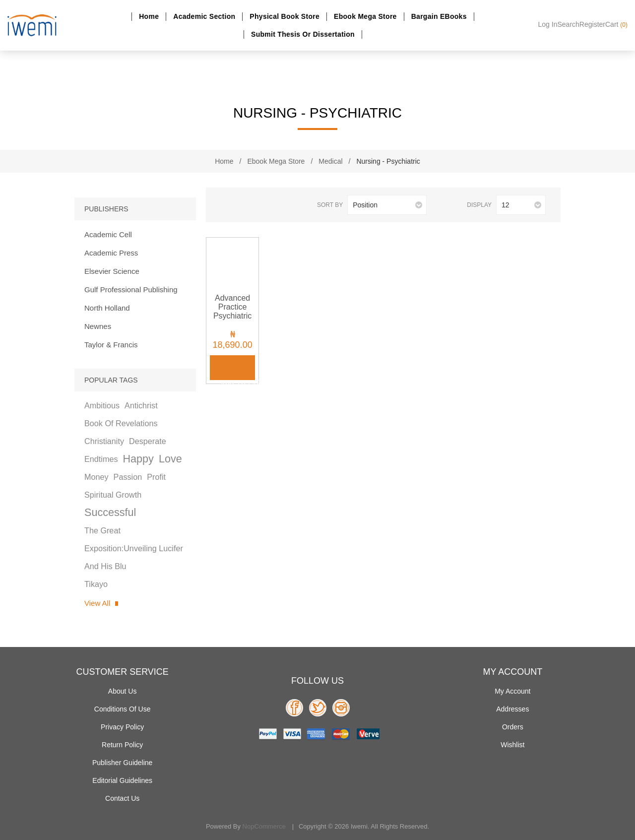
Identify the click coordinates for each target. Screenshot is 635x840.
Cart (616, 24)
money (96, 477)
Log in (548, 24)
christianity (104, 441)
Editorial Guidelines (122, 780)
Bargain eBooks (439, 16)
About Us (123, 691)
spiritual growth (113, 495)
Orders (513, 727)
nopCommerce (264, 826)
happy (138, 459)
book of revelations (121, 423)
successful (110, 512)
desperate (148, 441)
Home (149, 16)
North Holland (107, 308)
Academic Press (111, 253)
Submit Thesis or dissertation (303, 34)
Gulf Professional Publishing (131, 290)
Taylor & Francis (111, 345)
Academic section (204, 16)
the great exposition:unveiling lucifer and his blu (134, 548)
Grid (226, 205)
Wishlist (512, 745)
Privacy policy (122, 727)
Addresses (512, 709)
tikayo (96, 584)
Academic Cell (108, 234)
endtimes (101, 459)
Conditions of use (123, 709)
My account (512, 691)
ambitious (102, 405)
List (242, 205)
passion (128, 477)
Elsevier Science (112, 271)
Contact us (122, 798)
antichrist (141, 405)
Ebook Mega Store (365, 16)
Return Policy (122, 745)
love (170, 459)
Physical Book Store (285, 16)
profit (156, 477)
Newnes (98, 326)
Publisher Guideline (122, 763)
